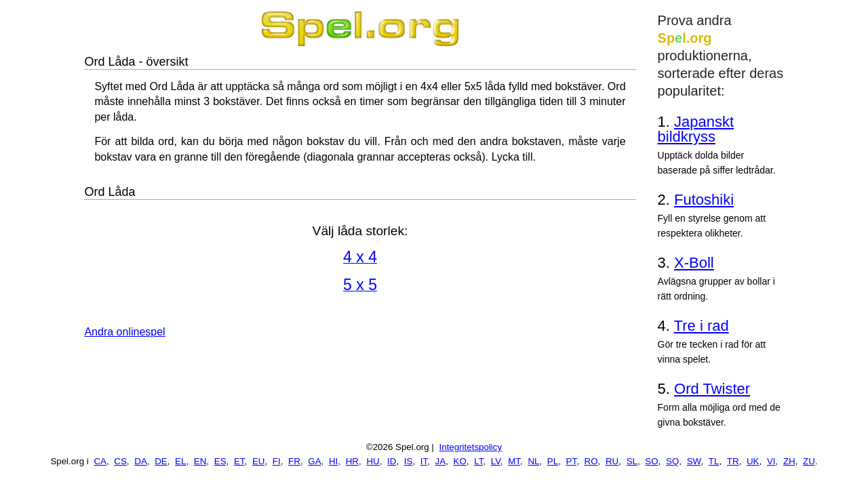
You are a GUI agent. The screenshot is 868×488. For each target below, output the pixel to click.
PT (572, 461)
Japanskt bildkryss (696, 129)
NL (533, 461)
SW (694, 461)
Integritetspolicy (471, 447)
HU (373, 461)
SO (651, 461)
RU (612, 461)
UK (753, 461)
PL (553, 461)
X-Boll (694, 263)
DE (161, 461)
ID (392, 461)
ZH (789, 461)
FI (277, 461)
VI (771, 461)
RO (591, 461)
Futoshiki (704, 200)
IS (409, 461)
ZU (809, 461)
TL (714, 461)
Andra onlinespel (124, 332)
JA (441, 461)
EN (200, 461)
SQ (672, 461)
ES (220, 461)
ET (239, 461)
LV (496, 461)
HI (333, 461)
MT (514, 461)
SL (632, 461)
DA (141, 461)
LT (478, 461)
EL (180, 461)
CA (100, 461)
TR (733, 461)
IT (424, 461)
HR (352, 461)
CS (120, 461)
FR (294, 461)
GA (314, 461)
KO (460, 461)
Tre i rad (702, 326)
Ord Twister (712, 389)
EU (259, 461)
